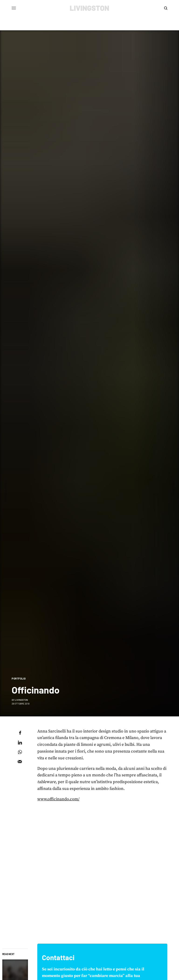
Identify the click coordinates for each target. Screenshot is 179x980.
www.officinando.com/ (58, 799)
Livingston (21, 700)
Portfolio (19, 678)
